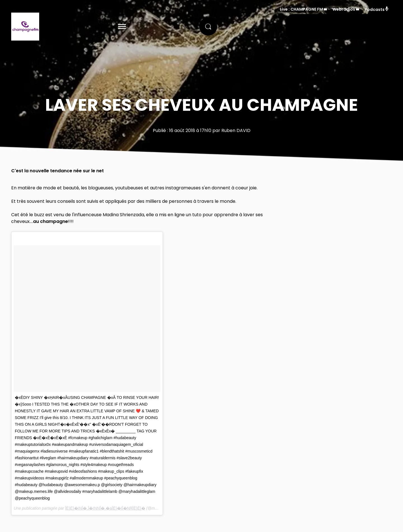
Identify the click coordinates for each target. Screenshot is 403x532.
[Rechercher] (208, 27)
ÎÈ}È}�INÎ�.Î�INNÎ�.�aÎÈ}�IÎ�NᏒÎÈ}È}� (105, 508)
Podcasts (377, 9)
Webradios (344, 9)
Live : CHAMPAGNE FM (301, 9)
